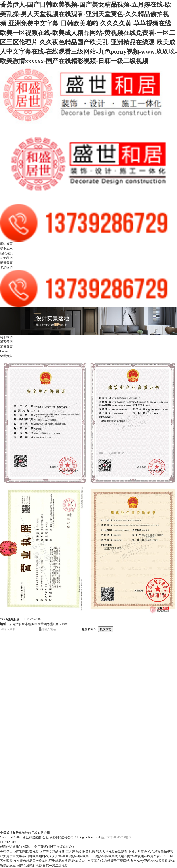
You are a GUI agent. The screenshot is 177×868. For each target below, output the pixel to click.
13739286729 (32, 619)
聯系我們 (6, 267)
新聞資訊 (6, 253)
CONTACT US (10, 842)
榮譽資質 (6, 263)
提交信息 (106, 629)
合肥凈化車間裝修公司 (58, 837)
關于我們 (6, 258)
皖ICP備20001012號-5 (116, 837)
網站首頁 (6, 244)
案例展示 (6, 249)
